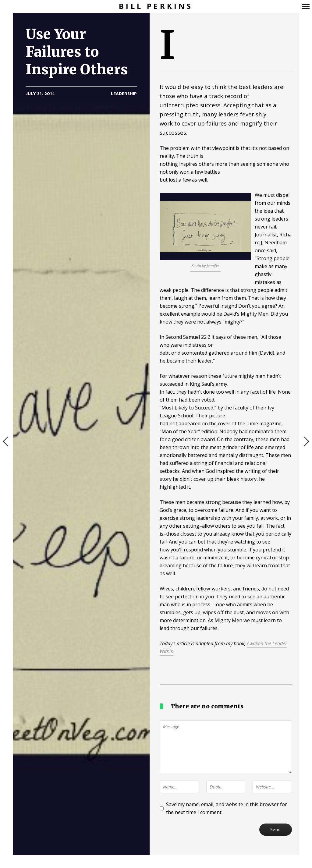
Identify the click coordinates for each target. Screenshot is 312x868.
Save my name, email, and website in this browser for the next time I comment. (227, 808)
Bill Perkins (156, 6)
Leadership (124, 93)
